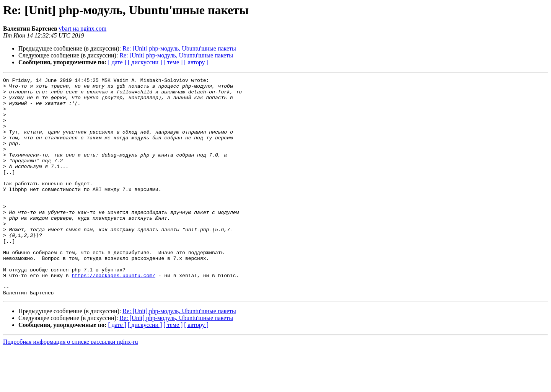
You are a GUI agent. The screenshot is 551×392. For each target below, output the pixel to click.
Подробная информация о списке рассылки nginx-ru (71, 385)
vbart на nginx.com (83, 29)
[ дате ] (117, 62)
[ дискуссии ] (145, 62)
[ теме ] (173, 62)
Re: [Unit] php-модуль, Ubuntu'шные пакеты (179, 48)
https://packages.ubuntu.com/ (113, 315)
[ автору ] (196, 62)
